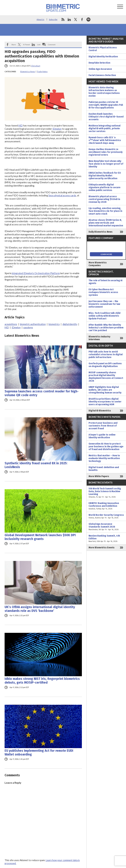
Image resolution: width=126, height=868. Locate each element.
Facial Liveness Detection (102, 75)
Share (14, 45)
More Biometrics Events (102, 548)
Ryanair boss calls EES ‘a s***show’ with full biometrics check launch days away (105, 140)
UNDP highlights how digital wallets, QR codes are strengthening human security (105, 390)
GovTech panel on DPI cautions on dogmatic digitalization (105, 365)
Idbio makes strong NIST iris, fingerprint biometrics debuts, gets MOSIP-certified (42, 681)
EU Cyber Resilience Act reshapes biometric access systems (103, 292)
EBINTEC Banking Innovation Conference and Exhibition (106, 506)
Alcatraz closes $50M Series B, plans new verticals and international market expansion (106, 223)
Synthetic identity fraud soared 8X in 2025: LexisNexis (36, 465)
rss (63, 19)
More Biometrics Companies (98, 264)
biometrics (54, 324)
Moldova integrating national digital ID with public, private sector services (105, 128)
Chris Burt (36, 66)
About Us (40, 19)
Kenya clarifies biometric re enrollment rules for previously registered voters (106, 152)
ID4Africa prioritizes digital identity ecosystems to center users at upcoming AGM (105, 402)
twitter (76, 19)
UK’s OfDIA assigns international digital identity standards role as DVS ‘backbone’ (40, 609)
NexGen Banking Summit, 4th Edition (106, 539)
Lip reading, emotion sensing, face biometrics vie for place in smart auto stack (105, 211)
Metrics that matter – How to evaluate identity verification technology (104, 458)
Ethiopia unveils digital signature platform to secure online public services (105, 187)
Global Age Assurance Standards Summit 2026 (106, 527)
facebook (82, 19)
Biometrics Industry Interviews (99, 338)
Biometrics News (28, 71)
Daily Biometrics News (101, 232)
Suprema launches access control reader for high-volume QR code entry (42, 393)
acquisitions (11, 324)
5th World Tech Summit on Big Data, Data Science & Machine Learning (106, 493)
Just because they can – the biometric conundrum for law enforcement (104, 304)
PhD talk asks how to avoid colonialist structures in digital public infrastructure (106, 354)
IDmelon (57, 129)
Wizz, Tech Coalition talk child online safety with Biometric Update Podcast (105, 316)
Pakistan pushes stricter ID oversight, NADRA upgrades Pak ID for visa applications (106, 105)
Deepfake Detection (99, 63)
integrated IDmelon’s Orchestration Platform (36, 273)
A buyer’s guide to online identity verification (102, 436)
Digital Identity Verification (103, 57)
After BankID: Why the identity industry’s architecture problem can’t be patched (106, 328)
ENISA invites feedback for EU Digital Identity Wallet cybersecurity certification (105, 176)
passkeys (28, 327)
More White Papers (99, 476)
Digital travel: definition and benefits (104, 469)
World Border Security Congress (106, 516)
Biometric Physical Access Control (103, 49)
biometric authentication (33, 324)
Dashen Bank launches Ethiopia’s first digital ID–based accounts (106, 117)
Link (39, 45)
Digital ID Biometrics (100, 411)
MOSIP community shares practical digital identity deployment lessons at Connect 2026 (106, 377)
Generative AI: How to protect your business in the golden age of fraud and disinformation (106, 447)
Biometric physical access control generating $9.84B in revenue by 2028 (104, 199)
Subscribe (53, 19)
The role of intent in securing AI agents (105, 282)
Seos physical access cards (62, 195)
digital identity (70, 324)
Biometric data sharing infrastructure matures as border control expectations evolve (104, 92)
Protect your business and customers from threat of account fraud (103, 426)
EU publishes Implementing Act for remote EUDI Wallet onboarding (39, 753)
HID (21, 126)
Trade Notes (42, 71)
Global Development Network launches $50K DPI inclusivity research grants (40, 537)
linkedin (69, 19)
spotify (88, 19)
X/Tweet (26, 45)
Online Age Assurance (100, 69)
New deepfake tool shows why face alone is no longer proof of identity (106, 164)
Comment (52, 45)
